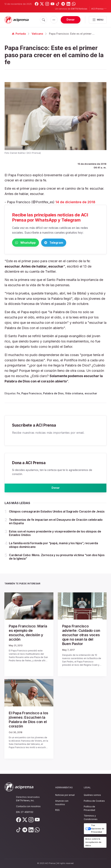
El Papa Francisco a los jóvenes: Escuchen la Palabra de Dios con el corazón (28, 723)
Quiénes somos (92, 795)
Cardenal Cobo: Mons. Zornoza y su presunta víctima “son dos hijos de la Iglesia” (57, 560)
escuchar (91, 394)
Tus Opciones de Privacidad (95, 829)
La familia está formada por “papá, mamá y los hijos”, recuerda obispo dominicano (53, 549)
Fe (18, 394)
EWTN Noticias (79, 9)
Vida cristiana (74, 394)
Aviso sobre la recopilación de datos (93, 842)
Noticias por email (65, 795)
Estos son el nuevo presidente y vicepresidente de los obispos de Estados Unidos (55, 537)
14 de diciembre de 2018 (75, 202)
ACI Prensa (99, 9)
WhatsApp (31, 243)
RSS (57, 810)
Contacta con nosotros (28, 806)
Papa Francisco (32, 394)
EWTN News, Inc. (25, 801)
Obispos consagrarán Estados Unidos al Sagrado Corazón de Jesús (57, 515)
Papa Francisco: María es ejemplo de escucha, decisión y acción (28, 636)
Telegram (70, 243)
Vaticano (37, 34)
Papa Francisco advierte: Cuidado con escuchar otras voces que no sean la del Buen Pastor (81, 638)
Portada (19, 34)
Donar (71, 20)
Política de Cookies (94, 801)
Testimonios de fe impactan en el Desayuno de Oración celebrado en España (56, 525)
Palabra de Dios (53, 394)
